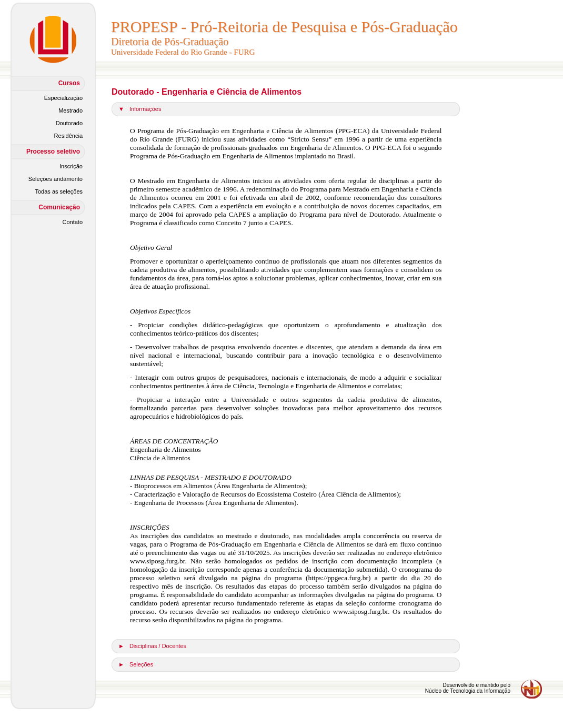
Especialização (63, 98)
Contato (72, 222)
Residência (68, 136)
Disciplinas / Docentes (158, 646)
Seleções (141, 664)
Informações (145, 109)
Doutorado (69, 123)
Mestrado (71, 110)
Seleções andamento (56, 179)
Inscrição (71, 166)
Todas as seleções (59, 191)
